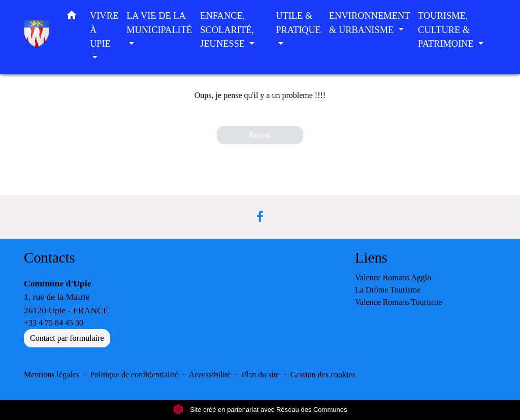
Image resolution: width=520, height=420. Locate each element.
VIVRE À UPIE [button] (104, 30)
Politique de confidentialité (134, 375)
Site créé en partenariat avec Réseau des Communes (260, 410)
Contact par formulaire (67, 338)
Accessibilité (210, 375)
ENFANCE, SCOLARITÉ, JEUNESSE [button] (227, 30)
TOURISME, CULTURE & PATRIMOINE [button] (447, 30)
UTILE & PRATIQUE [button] (298, 23)
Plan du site (261, 375)
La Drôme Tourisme (388, 290)
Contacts (50, 257)
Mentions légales (52, 375)
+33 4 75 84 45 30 (54, 323)
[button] (72, 18)
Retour (260, 135)
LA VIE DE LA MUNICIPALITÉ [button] (159, 23)
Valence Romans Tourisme (398, 302)
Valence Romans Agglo (393, 278)
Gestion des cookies (323, 375)
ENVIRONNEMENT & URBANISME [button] (369, 23)
